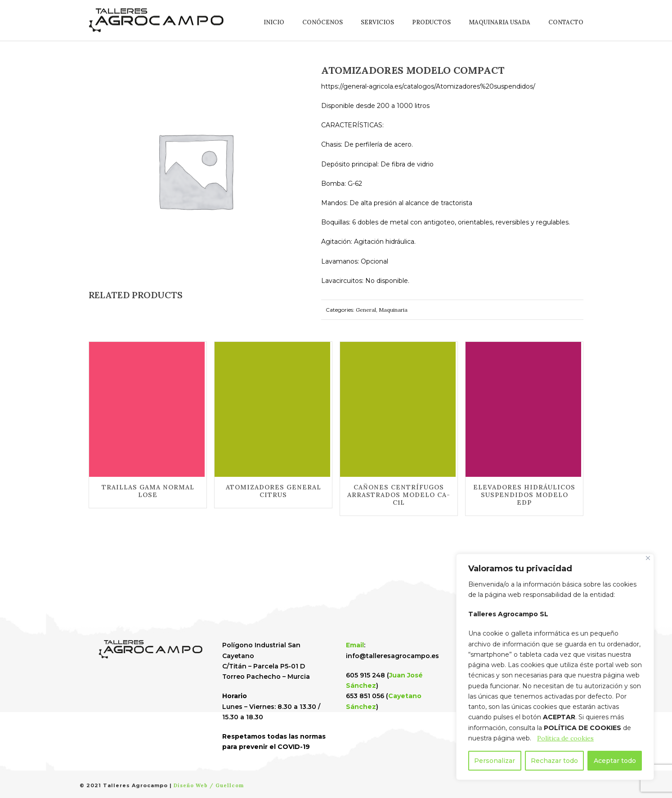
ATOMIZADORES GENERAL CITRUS (273, 491)
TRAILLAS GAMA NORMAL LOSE (148, 491)
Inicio (274, 22)
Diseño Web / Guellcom (209, 785)
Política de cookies (565, 738)
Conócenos (323, 22)
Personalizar (495, 761)
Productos (431, 22)
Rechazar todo (554, 761)
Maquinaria (393, 310)
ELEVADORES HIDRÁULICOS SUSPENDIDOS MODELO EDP (524, 495)
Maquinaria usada (500, 22)
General (366, 310)
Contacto (566, 22)
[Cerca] (648, 558)
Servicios (377, 22)
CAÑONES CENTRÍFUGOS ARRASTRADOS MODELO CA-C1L (399, 495)
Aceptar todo (615, 761)
